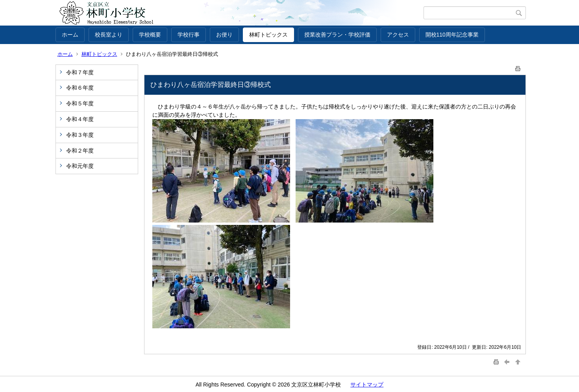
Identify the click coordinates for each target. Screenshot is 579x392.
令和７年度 (80, 72)
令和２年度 (80, 151)
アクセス (398, 35)
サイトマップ (367, 385)
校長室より (109, 35)
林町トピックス (268, 35)
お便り (224, 35)
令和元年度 (80, 166)
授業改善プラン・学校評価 (337, 35)
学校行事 (189, 35)
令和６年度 (80, 88)
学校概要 (150, 35)
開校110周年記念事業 (452, 35)
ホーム (70, 35)
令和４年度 (80, 119)
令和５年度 (80, 103)
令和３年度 (80, 135)
